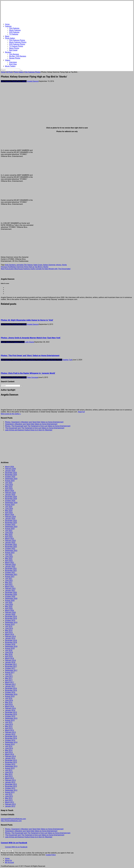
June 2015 (9, 724)
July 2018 (9, 650)
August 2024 (10, 505)
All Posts (9, 72)
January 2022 (10, 567)
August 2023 (10, 529)
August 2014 (10, 744)
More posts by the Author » (11, 414)
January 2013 (10, 782)
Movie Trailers (10, 66)
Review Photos (15, 58)
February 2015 (10, 732)
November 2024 (11, 499)
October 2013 (10, 764)
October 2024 (10, 501)
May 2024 (9, 511)
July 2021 (9, 579)
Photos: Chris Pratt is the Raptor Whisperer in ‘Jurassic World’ (28, 373)
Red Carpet (13, 50)
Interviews (13, 62)
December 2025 (11, 473)
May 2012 (9, 798)
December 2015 (11, 712)
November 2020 (11, 594)
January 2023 (10, 543)
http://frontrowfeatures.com (11, 821)
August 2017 (10, 672)
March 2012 (9, 802)
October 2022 (10, 549)
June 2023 (9, 533)
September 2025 (11, 479)
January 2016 (10, 710)
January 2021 (10, 590)
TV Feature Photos (16, 46)
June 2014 (9, 748)
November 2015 (11, 714)
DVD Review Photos (24, 360)
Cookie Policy (51, 855)
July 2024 (9, 507)
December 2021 (11, 569)
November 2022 (11, 547)
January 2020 (10, 614)
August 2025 (10, 481)
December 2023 (11, 521)
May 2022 (9, 559)
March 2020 (9, 610)
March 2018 (9, 658)
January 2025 (10, 495)
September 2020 (11, 598)
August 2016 (10, 696)
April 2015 (9, 728)
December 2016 (11, 688)
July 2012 (9, 794)
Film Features (14, 28)
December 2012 (11, 784)
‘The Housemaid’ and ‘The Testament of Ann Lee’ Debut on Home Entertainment (35, 428)
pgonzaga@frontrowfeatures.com (13, 819)
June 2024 (9, 509)
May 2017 (9, 678)
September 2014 (11, 742)
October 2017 (10, 668)
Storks (64, 265)
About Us (8, 860)
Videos (8, 60)
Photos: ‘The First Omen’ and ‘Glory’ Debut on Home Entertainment (30, 356)
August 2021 (10, 577)
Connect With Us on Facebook (14, 843)
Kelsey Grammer (49, 265)
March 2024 (9, 515)
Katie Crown (38, 265)
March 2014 (9, 754)
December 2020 (11, 592)
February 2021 (10, 588)
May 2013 (9, 774)
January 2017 (10, 686)
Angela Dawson (33, 81)
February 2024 (10, 517)
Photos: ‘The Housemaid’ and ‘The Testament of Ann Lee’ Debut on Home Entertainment (38, 426)
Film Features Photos (17, 40)
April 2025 (9, 489)
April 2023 (9, 537)
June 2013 (9, 772)
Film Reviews (14, 54)
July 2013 (9, 770)
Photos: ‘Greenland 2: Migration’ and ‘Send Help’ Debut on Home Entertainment (34, 422)
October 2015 (10, 716)
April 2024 (9, 513)
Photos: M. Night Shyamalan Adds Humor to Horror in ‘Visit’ (27, 320)
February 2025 (10, 493)
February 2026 (10, 469)
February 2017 (10, 684)
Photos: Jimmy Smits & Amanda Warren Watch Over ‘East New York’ (31, 338)
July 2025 (9, 483)
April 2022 (9, 561)
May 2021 (9, 583)
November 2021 (11, 571)
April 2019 (9, 632)
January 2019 (10, 638)
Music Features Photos (18, 42)
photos (59, 265)
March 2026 (9, 467)
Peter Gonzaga (33, 377)
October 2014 (10, 740)
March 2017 (9, 682)
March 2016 (9, 706)
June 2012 (9, 796)
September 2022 (11, 551)
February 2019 (10, 636)
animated (20, 265)
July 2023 (9, 531)
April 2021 (9, 585)
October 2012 (10, 788)
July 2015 (9, 722)
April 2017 (9, 680)
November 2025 (11, 475)
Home (7, 24)
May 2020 (9, 606)
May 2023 (9, 535)
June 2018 (9, 652)
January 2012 (10, 806)
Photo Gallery (10, 38)
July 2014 (9, 746)
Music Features (15, 30)
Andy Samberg (10, 265)
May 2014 (9, 750)
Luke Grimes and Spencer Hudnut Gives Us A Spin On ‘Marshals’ (29, 430)
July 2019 (9, 626)
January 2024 (10, 519)
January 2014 (10, 758)
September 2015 (11, 718)
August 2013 (10, 768)
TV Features (14, 34)
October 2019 (10, 620)
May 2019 (9, 630)
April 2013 (9, 776)
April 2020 (9, 608)
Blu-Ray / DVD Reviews (18, 56)
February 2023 (10, 541)
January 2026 (10, 471)
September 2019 (11, 622)
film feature (28, 265)
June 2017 (9, 676)
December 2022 (11, 545)
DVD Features (14, 32)
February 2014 (10, 756)
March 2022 (9, 563)
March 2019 (9, 634)
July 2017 (9, 674)
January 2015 (10, 734)
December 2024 (11, 497)
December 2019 (11, 616)
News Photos (14, 48)
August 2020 (10, 600)
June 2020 (9, 604)
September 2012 (11, 790)
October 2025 (10, 477)
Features (8, 26)
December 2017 (11, 664)
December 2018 (11, 640)
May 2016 (9, 702)
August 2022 (10, 553)
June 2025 (9, 485)
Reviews (8, 52)
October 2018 (10, 644)
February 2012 (10, 804)
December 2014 (11, 736)
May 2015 (9, 726)
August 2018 (10, 648)
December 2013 (11, 760)
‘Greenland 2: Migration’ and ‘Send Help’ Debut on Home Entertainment (31, 424)
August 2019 (10, 624)
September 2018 (11, 646)
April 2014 (9, 752)
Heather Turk (67, 360)
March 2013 (9, 778)
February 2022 (10, 565)
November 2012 (11, 786)
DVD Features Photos (17, 44)
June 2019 (9, 628)
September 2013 (11, 766)
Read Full (81, 412)
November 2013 (11, 762)
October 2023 (10, 525)
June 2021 (9, 581)
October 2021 (10, 573)
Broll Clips (13, 64)
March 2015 (9, 730)
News (7, 36)
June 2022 (9, 557)
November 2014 (11, 738)
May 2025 (9, 487)
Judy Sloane (30, 342)
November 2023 (11, 523)
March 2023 (9, 539)
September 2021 (11, 575)
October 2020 (10, 596)
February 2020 (10, 612)
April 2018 (9, 656)
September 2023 (11, 527)
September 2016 (11, 694)
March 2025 (9, 491)
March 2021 (9, 586)
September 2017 (11, 670)
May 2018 (9, 654)
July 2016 (9, 698)
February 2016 (10, 708)
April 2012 (9, 800)
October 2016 (10, 692)
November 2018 (11, 642)
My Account (9, 862)
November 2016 (11, 690)
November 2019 (11, 618)
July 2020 (9, 602)
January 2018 (10, 662)
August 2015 (10, 720)
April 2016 (9, 704)
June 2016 (9, 700)
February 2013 (10, 780)
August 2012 (10, 792)
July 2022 (9, 555)
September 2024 (11, 503)
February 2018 (10, 660)
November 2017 (11, 666)
